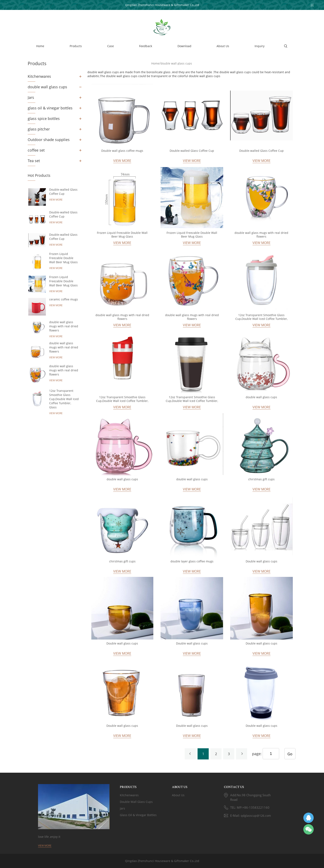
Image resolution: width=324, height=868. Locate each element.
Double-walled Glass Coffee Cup (63, 192)
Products (76, 46)
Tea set (34, 161)
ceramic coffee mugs (64, 299)
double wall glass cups (47, 87)
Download (184, 46)
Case (111, 46)
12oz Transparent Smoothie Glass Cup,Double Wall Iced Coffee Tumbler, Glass (64, 399)
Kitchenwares (39, 76)
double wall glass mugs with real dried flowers (64, 326)
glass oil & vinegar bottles (50, 108)
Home (40, 46)
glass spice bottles (44, 118)
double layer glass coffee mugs (192, 561)
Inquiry (260, 46)
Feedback (146, 46)
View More (56, 200)
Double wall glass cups (261, 561)
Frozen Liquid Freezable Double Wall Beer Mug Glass (63, 258)
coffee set (36, 150)
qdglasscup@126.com (256, 816)
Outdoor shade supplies (49, 140)
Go (290, 754)
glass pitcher (39, 129)
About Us (223, 46)
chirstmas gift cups (261, 479)
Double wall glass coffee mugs (122, 151)
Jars (31, 97)
